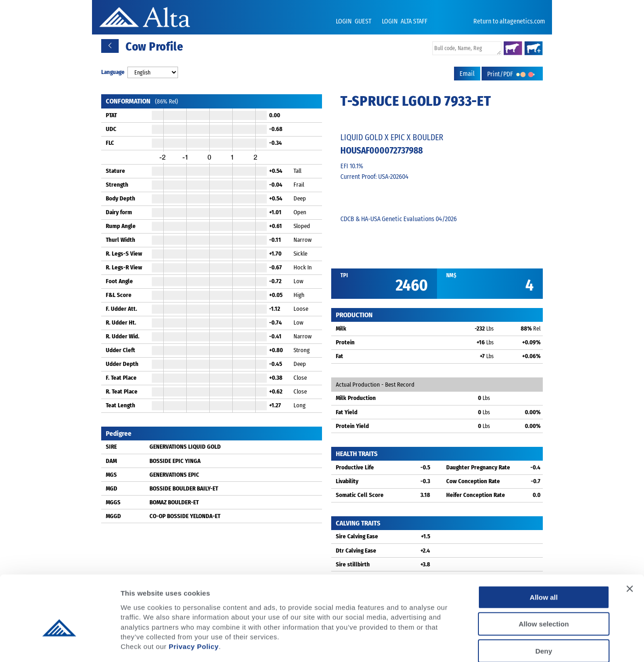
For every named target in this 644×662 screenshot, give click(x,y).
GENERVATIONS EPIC (174, 475)
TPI (344, 275)
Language (113, 72)
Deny (544, 603)
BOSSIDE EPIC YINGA (175, 461)
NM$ (451, 275)
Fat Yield (347, 412)
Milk (341, 328)
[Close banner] (630, 541)
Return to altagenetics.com (509, 21)
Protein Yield (352, 426)
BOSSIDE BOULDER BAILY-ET (184, 488)
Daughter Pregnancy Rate (478, 467)
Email (467, 74)
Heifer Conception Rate (476, 495)
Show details (483, 644)
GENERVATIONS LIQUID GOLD (185, 447)
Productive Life (355, 467)
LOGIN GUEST (354, 21)
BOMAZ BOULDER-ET (174, 502)
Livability (347, 481)
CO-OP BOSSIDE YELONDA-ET (185, 516)
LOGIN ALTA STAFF (405, 21)
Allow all (544, 550)
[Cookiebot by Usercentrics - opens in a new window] (60, 644)
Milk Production (356, 398)
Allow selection (543, 577)
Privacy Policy (194, 599)
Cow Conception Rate (473, 481)
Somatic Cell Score (360, 495)
